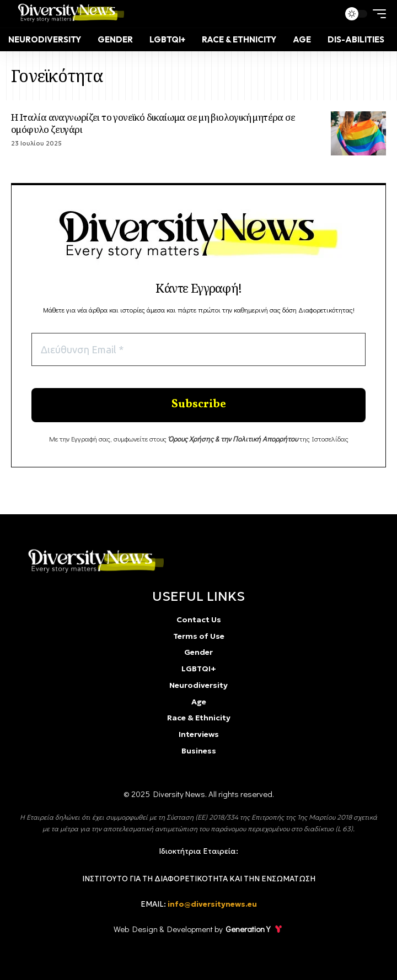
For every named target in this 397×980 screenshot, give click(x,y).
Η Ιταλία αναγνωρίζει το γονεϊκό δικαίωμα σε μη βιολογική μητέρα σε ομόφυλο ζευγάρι (153, 123)
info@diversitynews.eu (212, 904)
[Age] (302, 40)
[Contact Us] (198, 621)
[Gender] (115, 40)
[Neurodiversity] (45, 40)
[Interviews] (198, 735)
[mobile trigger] (377, 14)
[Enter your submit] (198, 409)
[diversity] (93, 561)
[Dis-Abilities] (356, 40)
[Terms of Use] (198, 637)
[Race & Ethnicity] (239, 40)
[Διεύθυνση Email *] (198, 351)
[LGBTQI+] (167, 40)
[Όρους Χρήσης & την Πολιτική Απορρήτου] (233, 444)
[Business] (198, 751)
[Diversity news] (69, 14)
